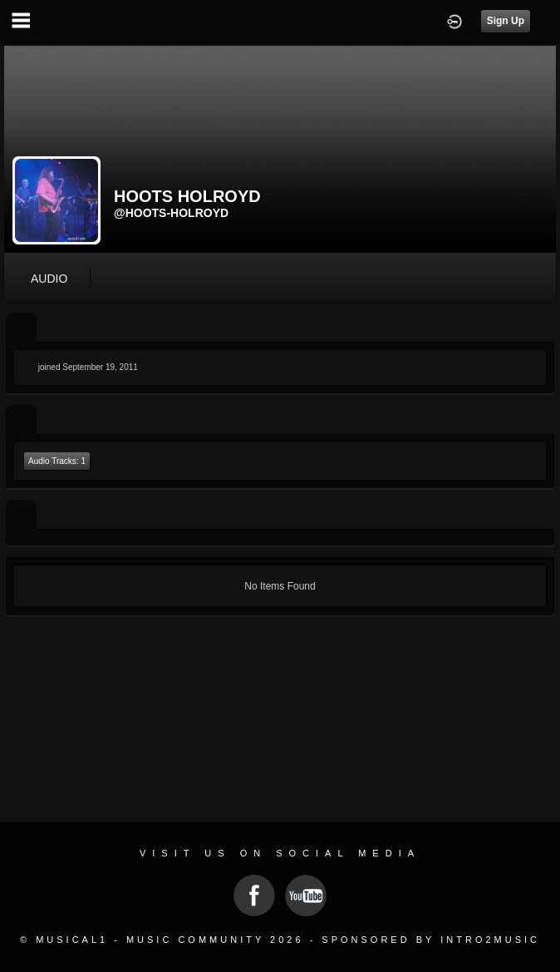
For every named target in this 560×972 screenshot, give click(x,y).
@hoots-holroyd (171, 213)
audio (49, 279)
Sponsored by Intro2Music (431, 940)
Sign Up (506, 21)
